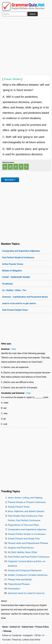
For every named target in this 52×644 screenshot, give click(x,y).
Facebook (17, 635)
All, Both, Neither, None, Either (23, 552)
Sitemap (7, 631)
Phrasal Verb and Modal (20, 580)
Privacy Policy (42, 627)
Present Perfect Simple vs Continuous (27, 534)
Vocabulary (7, 284)
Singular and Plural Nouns (21, 548)
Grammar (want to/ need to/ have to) (26, 593)
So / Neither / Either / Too (14, 290)
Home (5, 627)
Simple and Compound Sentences (25, 570)
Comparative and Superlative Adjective (27, 529)
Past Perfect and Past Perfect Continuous (29, 557)
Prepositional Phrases (19, 584)
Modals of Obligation (12, 271)
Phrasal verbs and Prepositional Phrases (28, 543)
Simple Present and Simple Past (24, 539)
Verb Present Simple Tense (15, 310)
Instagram (28, 635)
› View (13, 349)
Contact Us (15, 627)
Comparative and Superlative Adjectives (21, 251)
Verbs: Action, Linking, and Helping (25, 498)
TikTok (38, 635)
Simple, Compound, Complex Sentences (28, 575)
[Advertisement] (26, 46)
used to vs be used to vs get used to (19, 303)
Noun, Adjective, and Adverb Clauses (26, 511)
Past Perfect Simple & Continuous (18, 258)
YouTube (6, 640)
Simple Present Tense (19, 507)
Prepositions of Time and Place (23, 525)
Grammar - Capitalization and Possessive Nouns (25, 297)
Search (33, 14)
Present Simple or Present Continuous (27, 502)
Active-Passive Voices (13, 264)
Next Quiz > (10, 180)
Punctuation (14, 589)
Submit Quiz (28, 627)
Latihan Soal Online (31, 640)
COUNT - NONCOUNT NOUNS (16, 277)
